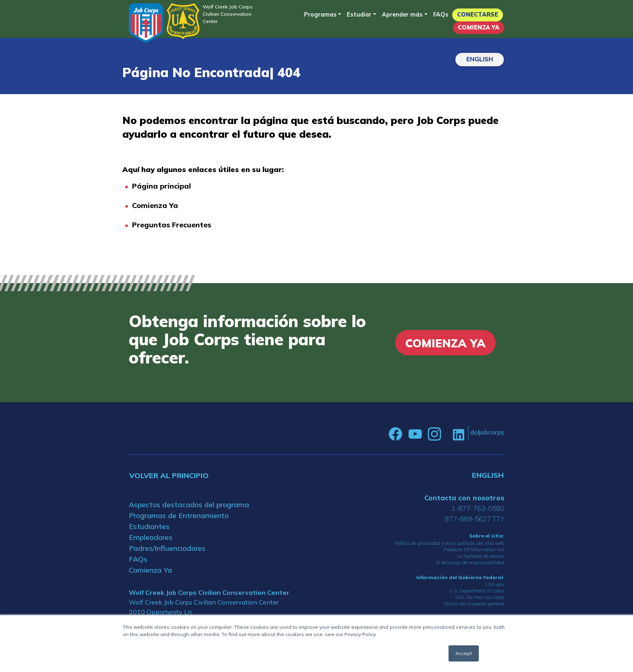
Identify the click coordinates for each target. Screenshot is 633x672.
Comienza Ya (479, 27)
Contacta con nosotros (464, 498)
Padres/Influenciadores (167, 548)
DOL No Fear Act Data (480, 597)
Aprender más (402, 15)
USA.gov (495, 584)
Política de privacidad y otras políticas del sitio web (449, 543)
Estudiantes (149, 526)
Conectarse (478, 15)
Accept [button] (464, 653)
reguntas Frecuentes (174, 225)
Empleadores (151, 537)
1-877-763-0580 (478, 508)
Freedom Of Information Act (474, 549)
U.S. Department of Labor (477, 591)
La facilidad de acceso (481, 556)
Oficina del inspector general (474, 604)
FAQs (441, 15)
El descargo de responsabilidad (470, 562)
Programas (320, 15)
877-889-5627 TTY (475, 519)
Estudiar (359, 15)
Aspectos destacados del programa (189, 505)
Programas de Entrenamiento (179, 516)
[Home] (146, 23)
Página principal (161, 186)
